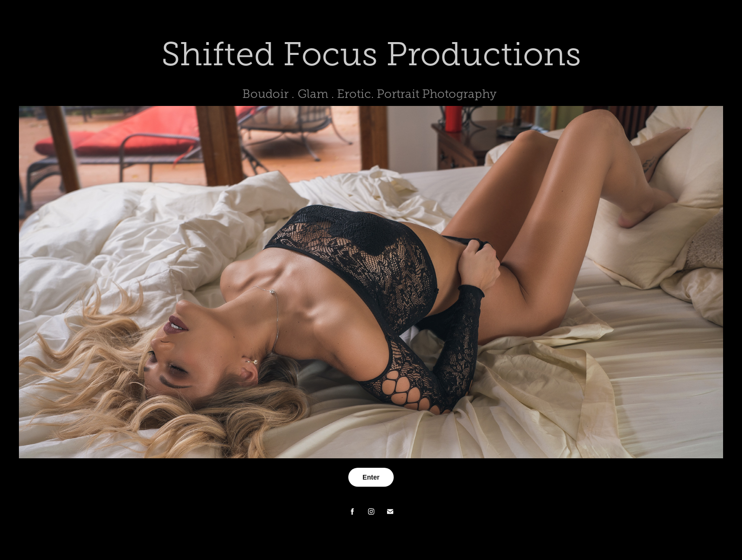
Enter (371, 477)
